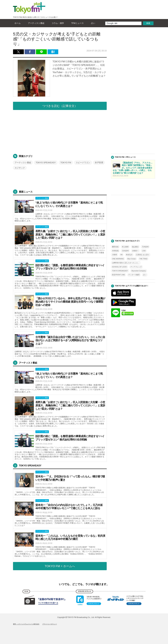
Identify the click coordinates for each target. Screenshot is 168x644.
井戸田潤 (99, 163)
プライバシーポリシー (50, 624)
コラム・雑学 (57, 23)
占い (92, 23)
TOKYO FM (66, 163)
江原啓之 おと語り (143, 255)
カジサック (20, 168)
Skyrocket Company (139, 271)
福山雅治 (135, 247)
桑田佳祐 (115, 247)
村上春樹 (125, 247)
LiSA (144, 251)
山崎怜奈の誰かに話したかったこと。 (126, 263)
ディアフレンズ (136, 267)
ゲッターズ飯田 (134, 275)
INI (121, 255)
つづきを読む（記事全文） (60, 106)
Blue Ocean (132, 259)
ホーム (17, 23)
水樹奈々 (135, 251)
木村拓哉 (115, 251)
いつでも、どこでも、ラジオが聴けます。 (84, 584)
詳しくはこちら (60, 209)
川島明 (115, 255)
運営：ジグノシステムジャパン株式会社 (26, 624)
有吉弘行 (129, 255)
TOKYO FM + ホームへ (60, 566)
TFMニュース (77, 23)
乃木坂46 (145, 247)
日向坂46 (125, 251)
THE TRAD (143, 259)
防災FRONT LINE (118, 275)
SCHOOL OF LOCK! (119, 267)
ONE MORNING (118, 259)
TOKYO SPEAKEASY (46, 163)
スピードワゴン (83, 163)
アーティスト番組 (35, 23)
